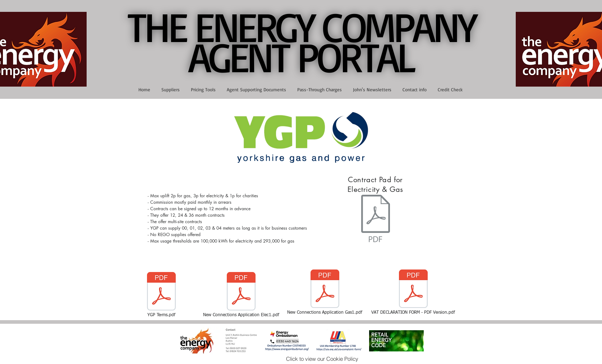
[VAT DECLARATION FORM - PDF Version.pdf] (413, 292)
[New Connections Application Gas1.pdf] (325, 292)
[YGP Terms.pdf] (161, 295)
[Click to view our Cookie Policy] (322, 359)
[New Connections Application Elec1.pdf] (241, 295)
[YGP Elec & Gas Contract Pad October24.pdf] (376, 219)
